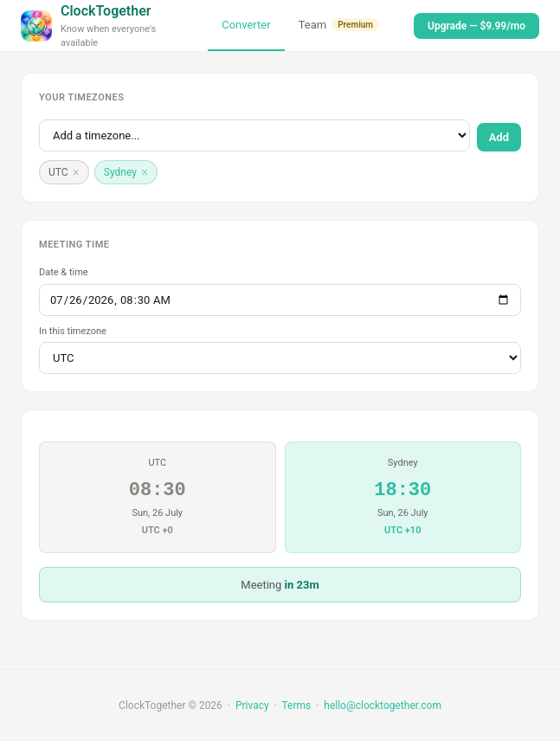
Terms (296, 706)
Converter (246, 25)
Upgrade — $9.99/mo (476, 26)
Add (499, 137)
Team (339, 25)
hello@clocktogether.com (383, 706)
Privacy (252, 706)
